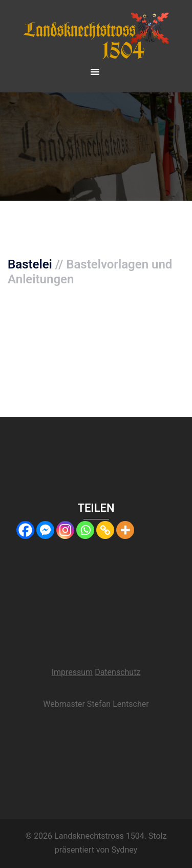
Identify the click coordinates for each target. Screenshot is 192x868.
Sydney (124, 850)
